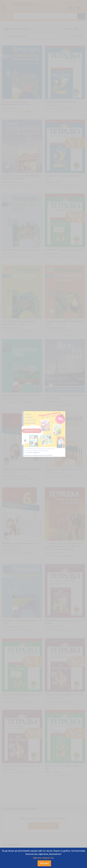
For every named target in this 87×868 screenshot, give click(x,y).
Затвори (44, 863)
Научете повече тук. (43, 858)
